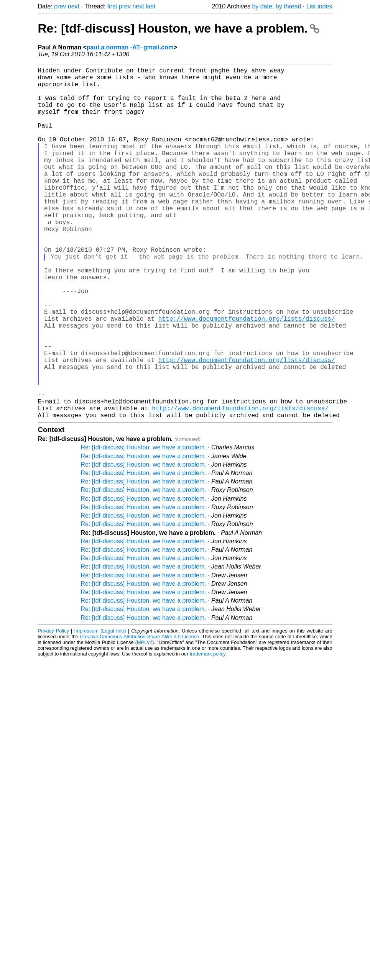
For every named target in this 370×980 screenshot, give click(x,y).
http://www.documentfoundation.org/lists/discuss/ (247, 375)
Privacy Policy (53, 709)
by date (262, 6)
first (112, 6)
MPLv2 (145, 720)
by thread (289, 6)
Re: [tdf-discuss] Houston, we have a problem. (179, 28)
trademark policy (208, 732)
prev (60, 6)
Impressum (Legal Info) (100, 709)
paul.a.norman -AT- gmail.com (130, 47)
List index (319, 6)
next (74, 6)
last (150, 6)
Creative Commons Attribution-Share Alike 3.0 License (139, 715)
